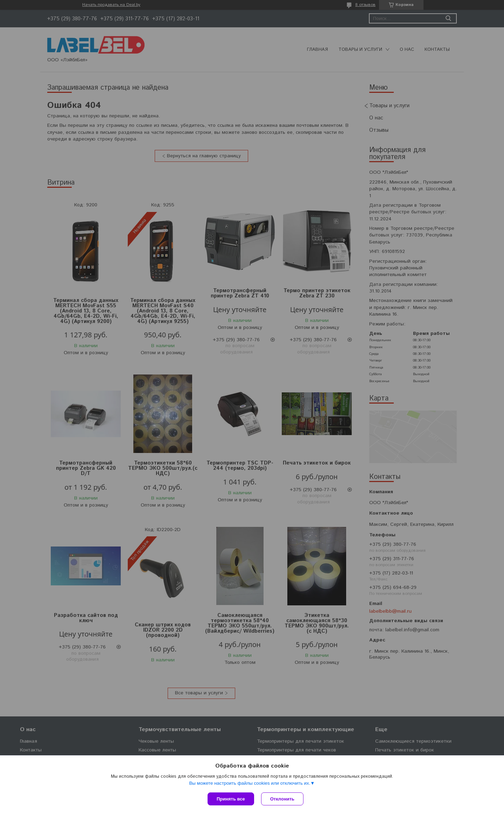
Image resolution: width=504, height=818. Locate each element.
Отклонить (282, 799)
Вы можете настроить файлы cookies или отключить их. (250, 783)
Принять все (231, 799)
